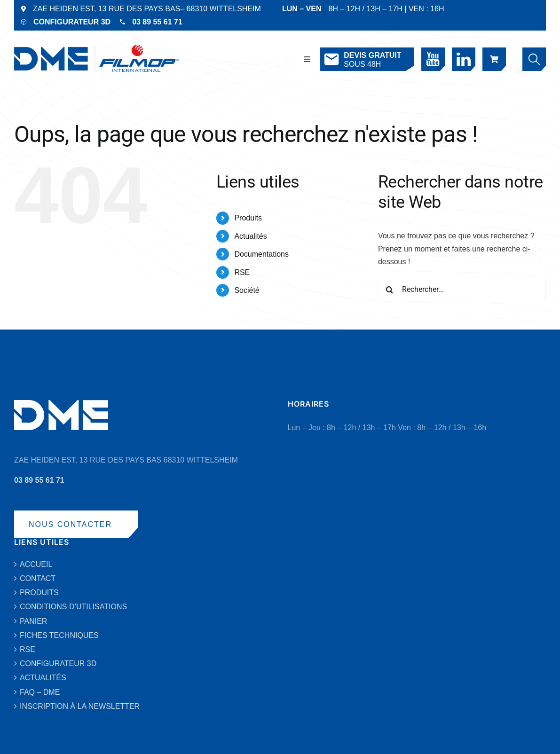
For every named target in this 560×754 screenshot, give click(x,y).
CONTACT (38, 578)
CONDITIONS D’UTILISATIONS (73, 607)
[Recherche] (390, 290)
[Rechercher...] (462, 290)
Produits (248, 218)
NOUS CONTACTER (70, 524)
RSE (242, 272)
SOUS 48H (362, 59)
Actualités (250, 236)
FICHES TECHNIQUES (59, 635)
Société (247, 290)
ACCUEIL (36, 564)
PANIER (33, 621)
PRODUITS (39, 593)
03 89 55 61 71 (157, 22)
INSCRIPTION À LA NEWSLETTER (80, 706)
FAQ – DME (40, 692)
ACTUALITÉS (43, 678)
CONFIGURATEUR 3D (72, 22)
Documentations (261, 254)
